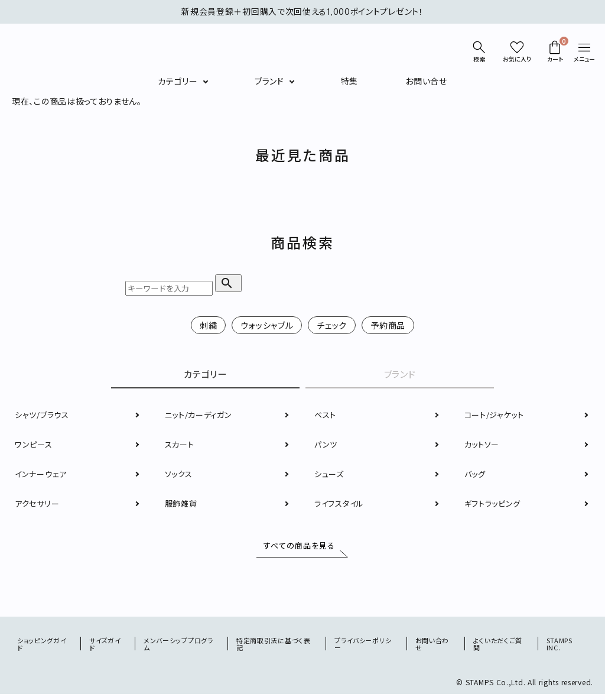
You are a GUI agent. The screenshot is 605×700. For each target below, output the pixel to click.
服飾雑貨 (182, 505)
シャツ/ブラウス (44, 417)
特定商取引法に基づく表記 (277, 649)
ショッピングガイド (44, 649)
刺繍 (208, 325)
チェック (332, 325)
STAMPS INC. (560, 649)
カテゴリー (178, 81)
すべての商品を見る (297, 548)
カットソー (484, 446)
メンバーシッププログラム (181, 649)
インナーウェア (42, 476)
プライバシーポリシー (365, 649)
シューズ (330, 476)
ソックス (180, 476)
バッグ (476, 476)
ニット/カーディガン (201, 417)
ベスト (326, 417)
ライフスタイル (341, 505)
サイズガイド (106, 649)
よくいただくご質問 (500, 649)
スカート (181, 446)
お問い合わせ (434, 649)
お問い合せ (426, 81)
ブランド (269, 81)
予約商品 (388, 325)
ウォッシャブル (267, 325)
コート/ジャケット (496, 417)
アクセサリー (38, 505)
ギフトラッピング (495, 505)
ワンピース (35, 446)
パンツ (326, 446)
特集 (349, 81)
